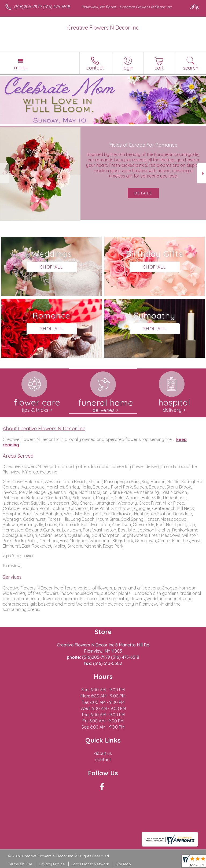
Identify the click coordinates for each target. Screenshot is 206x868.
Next (202, 173)
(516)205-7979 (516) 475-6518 (42, 7)
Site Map (123, 864)
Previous (4, 173)
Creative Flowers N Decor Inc (103, 28)
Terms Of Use (20, 864)
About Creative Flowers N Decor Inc (44, 428)
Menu (21, 67)
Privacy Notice (52, 864)
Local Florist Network (90, 864)
